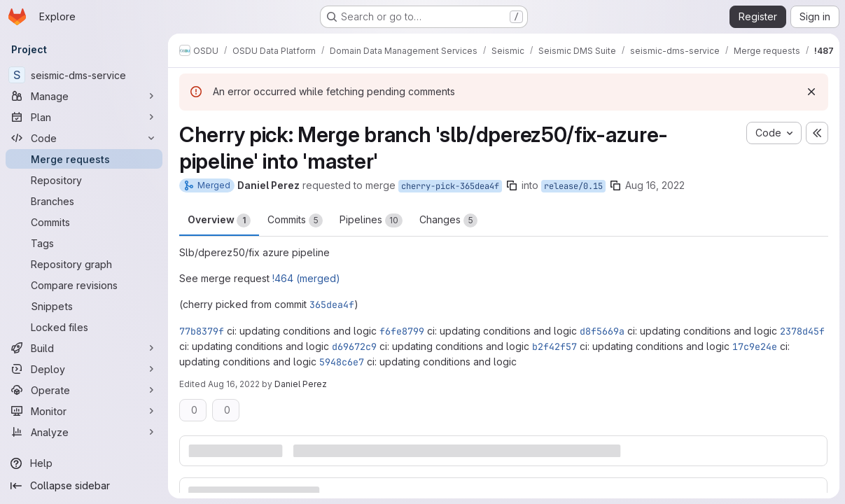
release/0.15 (573, 186)
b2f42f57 (554, 346)
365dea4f (332, 304)
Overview (219, 220)
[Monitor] (84, 411)
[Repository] (84, 180)
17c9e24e (755, 346)
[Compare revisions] (84, 285)
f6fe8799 (402, 331)
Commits (295, 220)
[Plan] (84, 117)
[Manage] (84, 96)
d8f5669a (602, 331)
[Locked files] (84, 327)
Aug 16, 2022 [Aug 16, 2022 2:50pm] (655, 185)
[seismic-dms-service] (84, 75)
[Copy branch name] (512, 185)
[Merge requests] (84, 159)
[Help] (84, 463)
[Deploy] (84, 369)
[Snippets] (84, 306)
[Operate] (84, 390)
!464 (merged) (306, 278)
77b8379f (202, 331)
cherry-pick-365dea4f (450, 186)
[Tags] (84, 243)
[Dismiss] (811, 92)
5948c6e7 (342, 362)
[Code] (84, 138)
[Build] (84, 348)
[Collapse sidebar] (84, 486)
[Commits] (84, 222)
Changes (448, 220)
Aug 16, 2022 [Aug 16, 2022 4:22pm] (234, 384)
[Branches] (84, 201)
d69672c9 (354, 346)
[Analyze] (84, 432)
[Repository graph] (84, 264)
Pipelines (371, 220)
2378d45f (802, 331)
